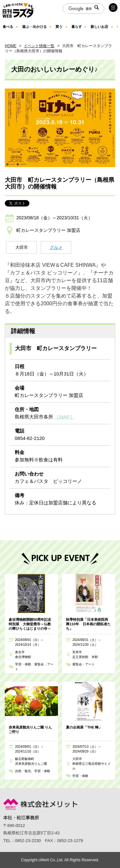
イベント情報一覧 (39, 46)
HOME (11, 46)
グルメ (56, 247)
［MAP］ (64, 417)
